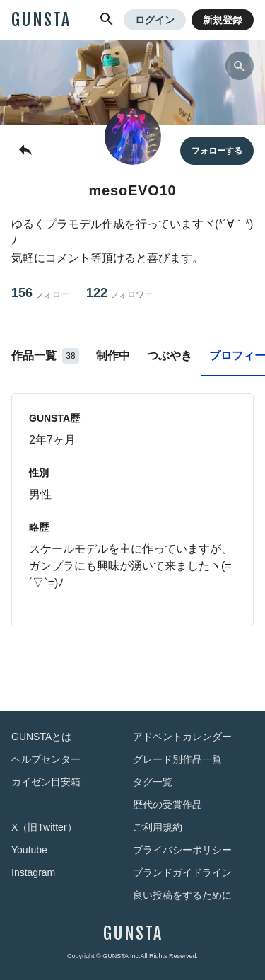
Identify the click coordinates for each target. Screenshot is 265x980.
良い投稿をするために (182, 895)
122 (119, 293)
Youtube (29, 850)
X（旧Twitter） (44, 827)
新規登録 (223, 20)
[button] (107, 20)
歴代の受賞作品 (167, 805)
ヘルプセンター (46, 759)
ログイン (155, 20)
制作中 (113, 356)
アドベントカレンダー (182, 737)
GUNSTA (41, 20)
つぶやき (170, 356)
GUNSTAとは (41, 737)
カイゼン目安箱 (46, 782)
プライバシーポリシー (182, 850)
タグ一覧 (153, 782)
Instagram (33, 872)
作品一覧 (45, 356)
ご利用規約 (158, 827)
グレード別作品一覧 (177, 759)
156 (40, 293)
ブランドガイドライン (182, 872)
